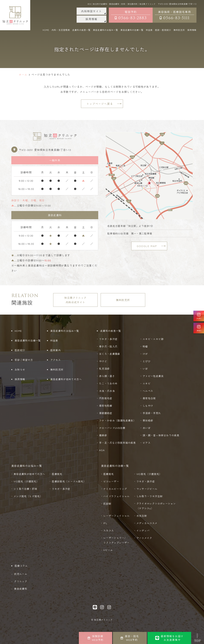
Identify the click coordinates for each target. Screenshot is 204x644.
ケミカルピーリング (115, 489)
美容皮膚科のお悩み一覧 (65, 331)
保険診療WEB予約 (96, 638)
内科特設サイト (91, 11)
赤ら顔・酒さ (107, 376)
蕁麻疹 (103, 435)
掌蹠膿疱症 (106, 413)
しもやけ (148, 406)
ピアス (147, 443)
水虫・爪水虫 (107, 391)
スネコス (109, 530)
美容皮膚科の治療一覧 (28, 340)
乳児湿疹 (104, 369)
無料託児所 (179, 30)
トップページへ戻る (100, 104)
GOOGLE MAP (147, 246)
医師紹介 (20, 350)
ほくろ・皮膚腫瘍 (110, 354)
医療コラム (21, 566)
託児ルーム (21, 574)
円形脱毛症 (106, 398)
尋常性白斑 (149, 398)
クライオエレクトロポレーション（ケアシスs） (156, 506)
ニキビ (147, 383)
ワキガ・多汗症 (108, 339)
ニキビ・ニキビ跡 (153, 339)
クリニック (21, 581)
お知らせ (20, 369)
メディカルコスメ (147, 523)
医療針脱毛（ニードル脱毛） (69, 481)
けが (145, 354)
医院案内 (56, 350)
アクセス (56, 360)
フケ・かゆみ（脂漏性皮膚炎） (117, 420)
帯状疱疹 (148, 420)
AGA (102, 450)
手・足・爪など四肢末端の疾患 (117, 443)
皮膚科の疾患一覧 (111, 331)
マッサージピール (147, 489)
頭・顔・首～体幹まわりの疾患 (161, 435)
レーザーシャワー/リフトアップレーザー (117, 540)
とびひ (147, 361)
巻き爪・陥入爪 (108, 346)
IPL (105, 523)
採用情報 (91, 19)
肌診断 (107, 504)
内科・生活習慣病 (61, 30)
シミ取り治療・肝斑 (25, 489)
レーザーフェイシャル (117, 516)
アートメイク (144, 538)
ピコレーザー (111, 481)
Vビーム (108, 550)
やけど (103, 361)
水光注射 (142, 516)
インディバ (143, 530)
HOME (46, 30)
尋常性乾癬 (106, 406)
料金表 (149, 30)
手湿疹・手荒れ (152, 413)
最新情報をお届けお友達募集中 (169, 638)
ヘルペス (148, 391)
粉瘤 (145, 346)
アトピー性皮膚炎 (153, 376)
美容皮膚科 (21, 589)
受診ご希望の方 (24, 360)
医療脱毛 (57, 474)
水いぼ (147, 428)
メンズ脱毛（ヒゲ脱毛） (28, 496)
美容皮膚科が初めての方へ (66, 379)
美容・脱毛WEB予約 (130, 638)
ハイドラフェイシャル (117, 496)
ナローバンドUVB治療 (112, 428)
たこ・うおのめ (108, 383)
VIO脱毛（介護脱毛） (26, 481)
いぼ (145, 369)
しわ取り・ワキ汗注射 (150, 496)
